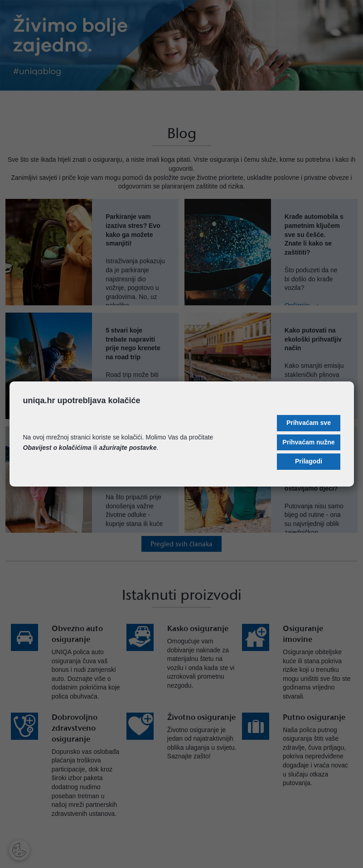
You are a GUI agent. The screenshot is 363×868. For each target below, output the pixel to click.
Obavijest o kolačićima (57, 448)
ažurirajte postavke (128, 448)
